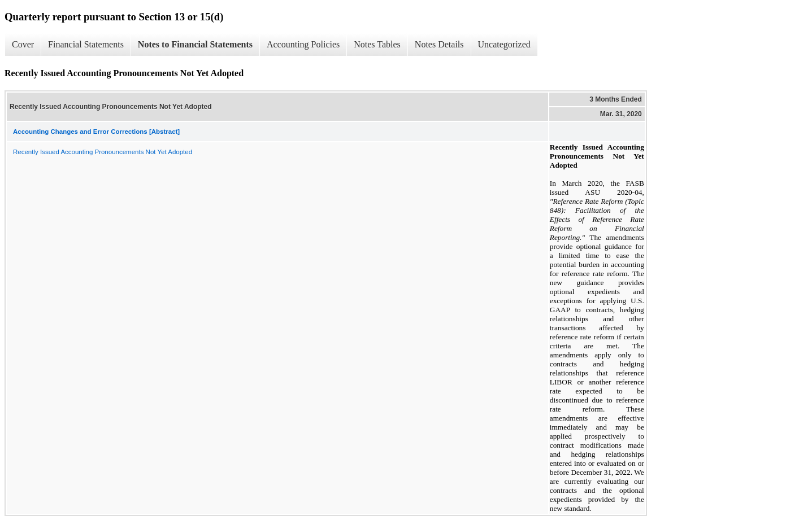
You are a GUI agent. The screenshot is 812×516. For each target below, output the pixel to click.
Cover (23, 44)
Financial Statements (86, 44)
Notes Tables (377, 44)
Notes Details (439, 44)
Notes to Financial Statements (195, 44)
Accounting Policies (303, 44)
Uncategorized (504, 44)
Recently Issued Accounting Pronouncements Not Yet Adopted (103, 152)
